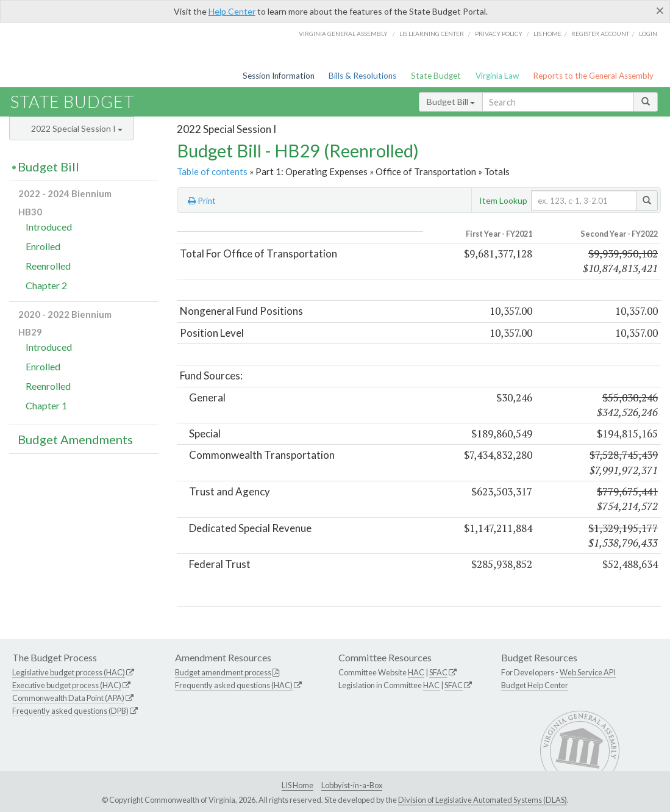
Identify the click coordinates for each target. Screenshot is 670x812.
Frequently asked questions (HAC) (234, 685)
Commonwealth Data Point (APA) (68, 698)
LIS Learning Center (432, 34)
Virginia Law (497, 76)
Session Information (279, 76)
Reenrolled (48, 266)
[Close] (660, 10)
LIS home (547, 34)
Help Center (232, 11)
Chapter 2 (46, 285)
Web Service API (588, 672)
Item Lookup (503, 200)
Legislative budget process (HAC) (69, 672)
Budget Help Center (535, 685)
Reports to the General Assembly (593, 76)
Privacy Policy (499, 34)
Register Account (600, 34)
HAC (416, 672)
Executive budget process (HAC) (67, 685)
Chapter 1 (46, 405)
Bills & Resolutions (362, 76)
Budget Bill (451, 102)
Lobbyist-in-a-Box (352, 785)
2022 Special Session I (77, 128)
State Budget (436, 76)
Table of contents (212, 171)
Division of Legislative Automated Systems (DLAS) (483, 800)
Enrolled (43, 246)
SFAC (438, 672)
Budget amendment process (223, 672)
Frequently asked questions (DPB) (70, 711)
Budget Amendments (75, 439)
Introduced (49, 227)
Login (648, 34)
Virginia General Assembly (343, 34)
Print (202, 201)
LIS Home (298, 785)
